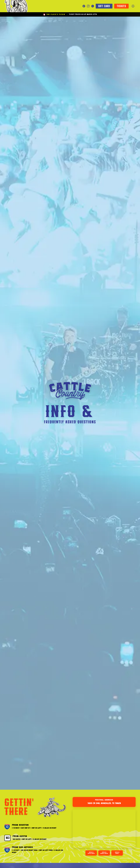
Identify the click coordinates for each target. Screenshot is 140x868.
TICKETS (121, 6)
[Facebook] (84, 6)
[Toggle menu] (133, 6)
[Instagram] (88, 6)
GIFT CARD (104, 6)
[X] (93, 6)
